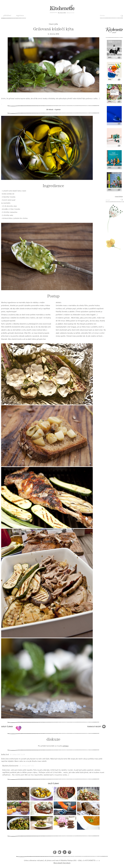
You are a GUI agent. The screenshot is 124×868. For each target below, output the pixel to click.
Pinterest (69, 852)
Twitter (60, 852)
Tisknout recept (94, 727)
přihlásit (65, 746)
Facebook (55, 852)
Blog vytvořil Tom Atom (62, 863)
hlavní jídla (53, 24)
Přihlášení (7, 15)
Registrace (20, 15)
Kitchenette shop (114, 31)
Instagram (65, 852)
